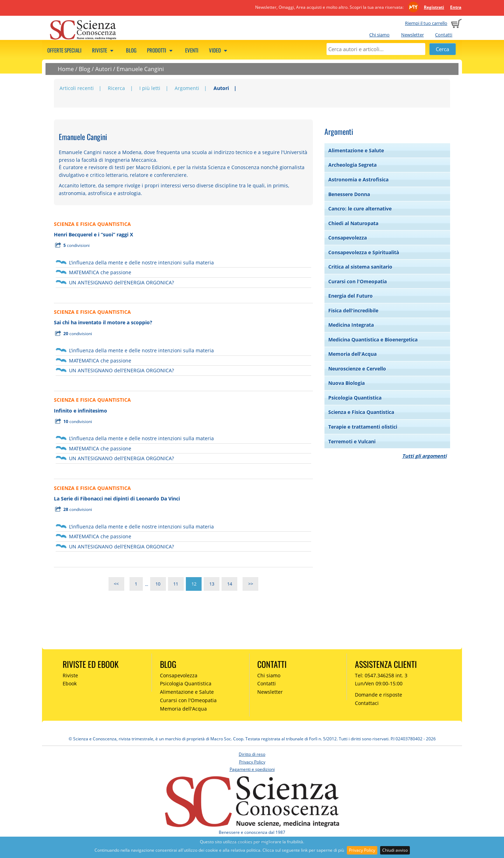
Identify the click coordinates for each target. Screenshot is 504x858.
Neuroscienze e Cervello (357, 369)
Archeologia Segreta (352, 165)
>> (251, 584)
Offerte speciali (64, 50)
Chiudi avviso (395, 850)
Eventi (192, 50)
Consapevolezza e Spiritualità (364, 252)
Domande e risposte (379, 695)
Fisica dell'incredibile (353, 310)
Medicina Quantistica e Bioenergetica (373, 340)
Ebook (70, 683)
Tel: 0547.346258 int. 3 (381, 675)
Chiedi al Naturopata (353, 223)
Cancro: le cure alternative (360, 209)
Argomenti (187, 88)
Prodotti (161, 50)
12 (194, 584)
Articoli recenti (77, 88)
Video (219, 50)
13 (212, 584)
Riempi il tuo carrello (426, 23)
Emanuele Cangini (140, 69)
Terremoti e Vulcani (352, 441)
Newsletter (412, 35)
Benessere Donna (349, 194)
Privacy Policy (362, 850)
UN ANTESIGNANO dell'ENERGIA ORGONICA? (121, 282)
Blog (131, 50)
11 (176, 584)
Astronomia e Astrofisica (358, 179)
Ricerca (116, 88)
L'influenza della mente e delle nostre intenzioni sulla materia (141, 262)
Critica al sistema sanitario (360, 267)
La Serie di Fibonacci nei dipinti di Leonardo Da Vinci (117, 499)
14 (230, 584)
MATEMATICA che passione (100, 272)
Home (66, 69)
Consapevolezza (348, 238)
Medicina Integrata (351, 325)
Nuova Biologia (346, 383)
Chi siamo (379, 35)
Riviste (104, 50)
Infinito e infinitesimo (80, 411)
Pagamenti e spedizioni (252, 769)
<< (116, 584)
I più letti (150, 88)
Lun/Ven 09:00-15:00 (379, 683)
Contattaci (367, 703)
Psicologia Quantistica (355, 398)
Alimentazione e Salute (356, 150)
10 (158, 584)
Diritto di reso (252, 754)
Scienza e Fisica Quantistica (361, 412)
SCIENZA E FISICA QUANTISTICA (92, 224)
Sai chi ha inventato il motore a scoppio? (103, 322)
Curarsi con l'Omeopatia (358, 281)
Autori (103, 69)
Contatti (444, 35)
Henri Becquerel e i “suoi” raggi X (93, 234)
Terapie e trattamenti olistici (363, 427)
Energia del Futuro (351, 296)
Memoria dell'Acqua (352, 354)
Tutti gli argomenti (424, 456)
